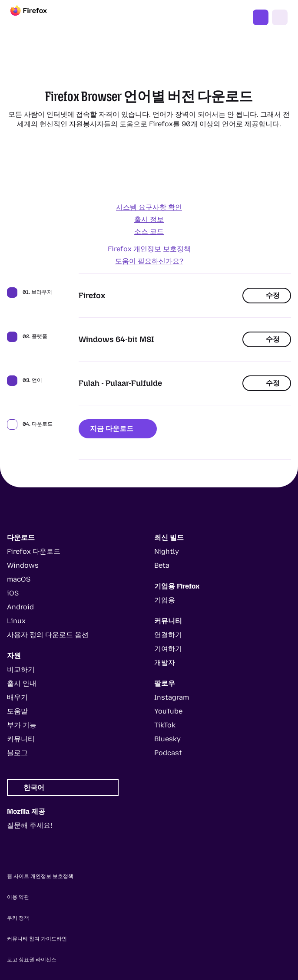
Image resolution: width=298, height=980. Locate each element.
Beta (162, 565)
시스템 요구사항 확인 (149, 207)
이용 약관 (18, 897)
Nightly (167, 551)
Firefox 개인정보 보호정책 (149, 249)
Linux (16, 621)
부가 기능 (22, 725)
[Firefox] (36, 17)
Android (20, 607)
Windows (23, 565)
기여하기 (168, 649)
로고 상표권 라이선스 (32, 960)
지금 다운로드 (118, 429)
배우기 (17, 697)
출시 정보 (149, 219)
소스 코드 (149, 232)
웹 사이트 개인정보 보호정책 (40, 876)
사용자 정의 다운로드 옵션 (48, 635)
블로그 (17, 753)
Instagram (172, 697)
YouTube (168, 711)
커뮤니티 (21, 739)
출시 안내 (22, 683)
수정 (267, 295)
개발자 (165, 663)
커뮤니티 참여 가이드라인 (37, 939)
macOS (19, 579)
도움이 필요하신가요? (149, 261)
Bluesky (167, 739)
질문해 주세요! (30, 825)
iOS (13, 593)
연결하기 (168, 635)
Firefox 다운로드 (261, 17)
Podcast (168, 753)
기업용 (165, 600)
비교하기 (21, 669)
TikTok (165, 725)
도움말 (17, 711)
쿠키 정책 (18, 918)
